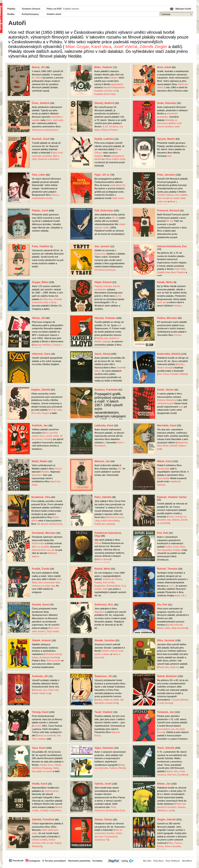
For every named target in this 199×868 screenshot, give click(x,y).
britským (99, 156)
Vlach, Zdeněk (166, 748)
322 (119, 469)
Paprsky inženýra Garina (107, 286)
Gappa (106, 341)
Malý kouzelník (179, 628)
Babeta (176, 520)
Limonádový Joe (166, 729)
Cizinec (178, 335)
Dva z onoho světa (49, 436)
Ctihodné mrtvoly (53, 654)
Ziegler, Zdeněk (166, 820)
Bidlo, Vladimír (103, 67)
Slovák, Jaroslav (105, 640)
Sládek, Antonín (42, 640)
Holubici (178, 306)
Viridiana (42, 739)
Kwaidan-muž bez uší (105, 91)
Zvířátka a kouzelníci (51, 810)
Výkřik (58, 765)
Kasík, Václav (165, 390)
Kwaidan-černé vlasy (105, 94)
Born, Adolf (164, 67)
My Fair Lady (55, 410)
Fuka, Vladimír (41, 246)
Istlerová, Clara (41, 354)
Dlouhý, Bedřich (104, 103)
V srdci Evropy (165, 703)
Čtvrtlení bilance (165, 195)
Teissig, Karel (40, 712)
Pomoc (58, 469)
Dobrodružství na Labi (43, 550)
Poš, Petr (163, 533)
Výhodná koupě (165, 403)
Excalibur (182, 775)
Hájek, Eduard (103, 282)
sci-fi (118, 296)
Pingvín (46, 413)
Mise (183, 547)
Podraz (177, 550)
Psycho (178, 843)
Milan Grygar (77, 47)
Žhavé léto (163, 667)
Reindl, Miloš (102, 569)
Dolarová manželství (48, 159)
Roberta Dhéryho (166, 400)
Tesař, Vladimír (104, 712)
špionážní (37, 475)
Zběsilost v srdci (165, 810)
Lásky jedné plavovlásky (107, 521)
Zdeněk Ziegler (153, 47)
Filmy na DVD (54, 9)
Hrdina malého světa (115, 159)
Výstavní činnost (31, 9)
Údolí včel (53, 690)
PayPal (121, 861)
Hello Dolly (180, 269)
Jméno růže (172, 771)
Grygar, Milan (40, 282)
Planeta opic (102, 338)
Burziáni (37, 726)
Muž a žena (50, 302)
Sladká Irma (163, 272)
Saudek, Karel (40, 605)
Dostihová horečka (49, 657)
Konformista (38, 543)
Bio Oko (147, 861)
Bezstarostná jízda (115, 810)
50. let (115, 218)
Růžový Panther (109, 130)
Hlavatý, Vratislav (105, 318)
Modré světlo (164, 628)
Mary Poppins (178, 272)
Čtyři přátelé (163, 478)
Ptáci (113, 807)
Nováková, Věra (41, 497)
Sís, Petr (162, 605)
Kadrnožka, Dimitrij (169, 354)
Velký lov (175, 667)
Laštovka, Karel (104, 426)
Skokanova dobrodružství (45, 130)
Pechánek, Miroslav (44, 533)
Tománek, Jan (166, 712)
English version (71, 9)
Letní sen (162, 302)
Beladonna (182, 442)
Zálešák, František (43, 820)
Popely (98, 582)
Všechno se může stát (43, 586)
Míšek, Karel (165, 461)
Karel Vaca (101, 47)
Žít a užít (36, 413)
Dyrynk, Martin (166, 139)
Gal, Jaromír (102, 246)
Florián (47, 439)
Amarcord (100, 810)
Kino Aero (158, 861)
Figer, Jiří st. (102, 175)
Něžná (98, 543)
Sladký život (46, 765)
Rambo (181, 807)
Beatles (45, 472)
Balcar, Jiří (38, 67)
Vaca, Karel (39, 748)
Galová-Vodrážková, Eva (172, 246)
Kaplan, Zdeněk (41, 390)
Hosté (171, 517)
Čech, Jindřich (41, 103)
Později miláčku (178, 374)
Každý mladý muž (41, 693)
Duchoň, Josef (41, 139)
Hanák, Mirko (165, 282)
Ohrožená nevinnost (105, 270)
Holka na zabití (111, 700)
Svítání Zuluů (172, 547)
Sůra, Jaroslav (166, 640)
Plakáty (11, 9)
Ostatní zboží (54, 14)
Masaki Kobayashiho (114, 87)
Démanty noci (40, 690)
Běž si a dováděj (40, 547)
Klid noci (172, 775)
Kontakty (97, 861)
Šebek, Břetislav (167, 676)
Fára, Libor (39, 175)
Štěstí (122, 768)
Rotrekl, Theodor (167, 569)
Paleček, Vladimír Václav (172, 497)
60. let (170, 221)
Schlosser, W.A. (104, 605)
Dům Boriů (163, 446)
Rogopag (47, 768)
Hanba (99, 700)
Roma (160, 846)
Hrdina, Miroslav (167, 318)
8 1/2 (105, 127)
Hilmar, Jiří (38, 318)
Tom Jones (164, 374)
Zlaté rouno (118, 198)
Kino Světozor (173, 861)
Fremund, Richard (168, 211)
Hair (169, 156)
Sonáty (180, 364)
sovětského (100, 289)
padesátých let (118, 185)
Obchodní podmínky (79, 861)
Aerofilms (187, 861)
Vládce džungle (165, 368)
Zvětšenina (47, 299)
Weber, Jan (164, 784)
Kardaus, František (106, 390)
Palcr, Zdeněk (103, 497)
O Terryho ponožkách (54, 861)
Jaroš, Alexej (102, 354)
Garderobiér (163, 469)
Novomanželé (102, 563)
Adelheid (36, 768)
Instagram (35, 861)
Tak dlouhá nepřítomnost (50, 524)
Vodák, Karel (40, 784)
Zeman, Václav (103, 820)
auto (181, 407)
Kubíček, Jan (40, 426)
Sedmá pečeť (51, 791)
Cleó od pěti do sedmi (168, 198)
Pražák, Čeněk (41, 569)
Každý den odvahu (104, 524)
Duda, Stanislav (167, 103)
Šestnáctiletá (113, 586)
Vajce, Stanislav (104, 748)
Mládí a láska (102, 559)
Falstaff (173, 446)
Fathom (113, 768)
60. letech (37, 78)
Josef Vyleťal (126, 47)
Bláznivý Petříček (42, 345)
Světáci (113, 78)
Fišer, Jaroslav (166, 175)
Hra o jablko (181, 195)
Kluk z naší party (55, 120)
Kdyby (35, 657)
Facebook (18, 861)
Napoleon (99, 612)
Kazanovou (100, 254)
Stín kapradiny (164, 550)
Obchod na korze (115, 517)
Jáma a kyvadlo (173, 846)
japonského (117, 84)
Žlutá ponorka (53, 661)
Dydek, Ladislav (104, 139)
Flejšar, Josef (40, 211)
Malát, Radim (40, 461)
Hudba (11, 14)
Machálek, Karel (167, 426)
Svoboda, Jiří (40, 676)
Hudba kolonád (175, 625)
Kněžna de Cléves (112, 579)
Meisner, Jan (102, 461)
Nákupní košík (183, 9)
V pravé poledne (180, 700)
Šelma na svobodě (46, 735)
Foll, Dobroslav (104, 211)
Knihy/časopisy (30, 14)
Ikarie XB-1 (180, 596)
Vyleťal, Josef (103, 784)
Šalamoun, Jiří (103, 676)
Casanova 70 (101, 840)
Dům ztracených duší (49, 582)
